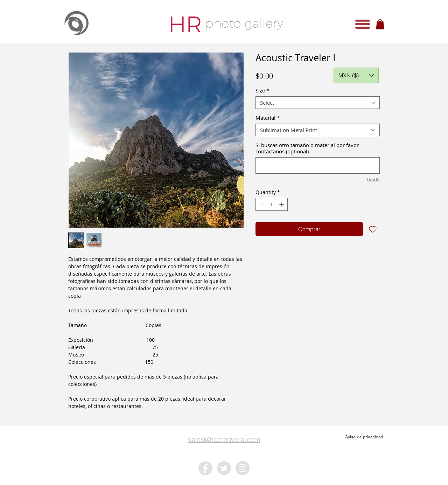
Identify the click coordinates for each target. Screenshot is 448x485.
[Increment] (282, 204)
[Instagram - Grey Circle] (243, 468)
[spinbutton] (272, 204)
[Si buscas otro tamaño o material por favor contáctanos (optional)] (318, 165)
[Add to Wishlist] (373, 229)
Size (262, 90)
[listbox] (356, 75)
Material (268, 118)
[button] (363, 24)
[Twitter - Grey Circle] (224, 468)
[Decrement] (261, 204)
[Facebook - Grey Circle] (205, 468)
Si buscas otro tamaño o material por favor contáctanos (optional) (307, 148)
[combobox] (318, 103)
